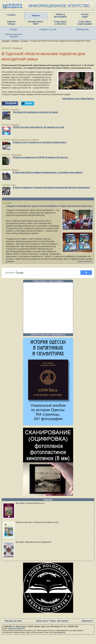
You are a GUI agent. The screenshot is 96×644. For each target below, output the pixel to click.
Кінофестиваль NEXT (36, 23)
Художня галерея (11, 23)
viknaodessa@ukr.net (16, 629)
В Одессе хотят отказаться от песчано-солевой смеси (40, 142)
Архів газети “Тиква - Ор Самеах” (52, 621)
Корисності (87, 621)
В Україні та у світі (48, 29)
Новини (36, 16)
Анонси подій (85, 16)
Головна (11, 15)
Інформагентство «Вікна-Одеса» (78, 99)
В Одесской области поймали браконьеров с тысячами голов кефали (48, 172)
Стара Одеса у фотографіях (48, 281)
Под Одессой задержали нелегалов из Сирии (35, 112)
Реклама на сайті (13, 621)
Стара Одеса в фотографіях (85, 23)
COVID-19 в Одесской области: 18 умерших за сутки (39, 127)
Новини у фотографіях (60, 16)
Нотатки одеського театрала (14, 35)
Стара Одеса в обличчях (60, 23)
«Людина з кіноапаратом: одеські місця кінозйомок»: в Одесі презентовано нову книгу (49, 206)
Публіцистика (82, 29)
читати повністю (85, 261)
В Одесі (14, 29)
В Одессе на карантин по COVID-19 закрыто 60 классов (40, 157)
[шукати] (41, 273)
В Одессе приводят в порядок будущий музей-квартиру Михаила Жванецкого (51, 187)
